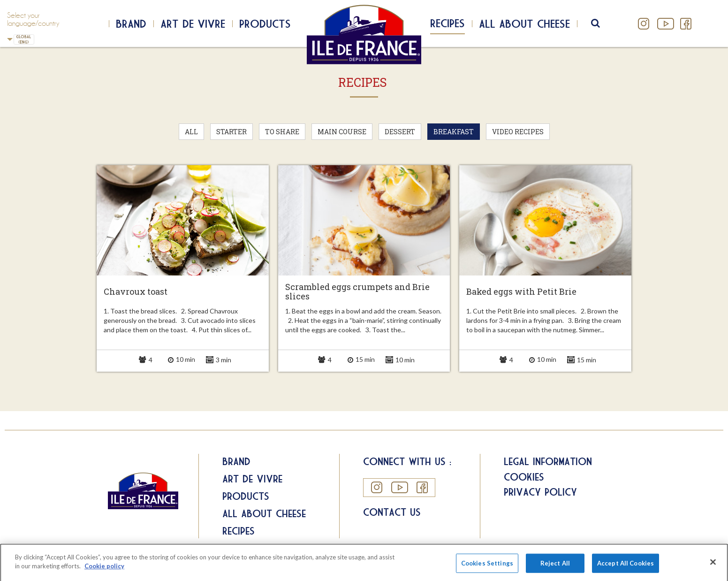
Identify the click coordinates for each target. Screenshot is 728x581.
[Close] (713, 568)
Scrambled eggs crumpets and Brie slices (357, 292)
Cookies (524, 477)
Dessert (400, 132)
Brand (131, 23)
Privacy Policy (540, 492)
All (191, 132)
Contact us (392, 512)
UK (10, 39)
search (602, 23)
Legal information (548, 461)
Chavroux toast (136, 292)
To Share (282, 132)
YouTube (665, 24)
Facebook (686, 24)
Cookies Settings (487, 569)
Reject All (555, 569)
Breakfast (454, 132)
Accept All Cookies (626, 569)
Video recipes (518, 132)
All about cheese (524, 23)
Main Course (342, 132)
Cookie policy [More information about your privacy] (104, 572)
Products (265, 23)
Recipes (447, 23)
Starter (231, 132)
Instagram (644, 24)
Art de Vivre (193, 23)
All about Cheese (264, 513)
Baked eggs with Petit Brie (521, 292)
